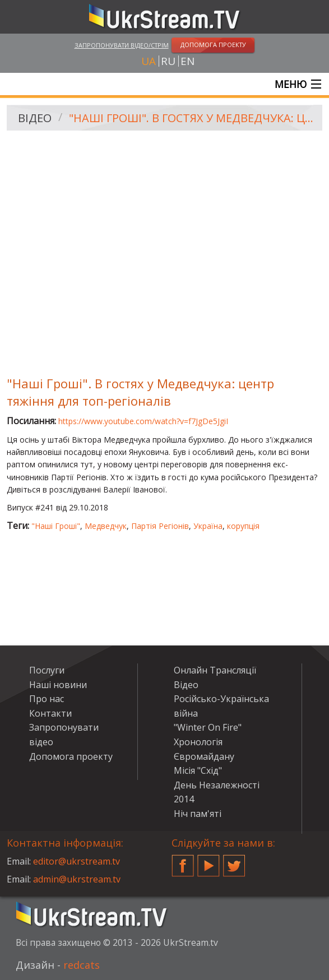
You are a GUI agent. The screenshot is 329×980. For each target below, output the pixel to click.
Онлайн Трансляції (215, 670)
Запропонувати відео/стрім (122, 45)
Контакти (50, 713)
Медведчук (106, 526)
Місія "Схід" (198, 770)
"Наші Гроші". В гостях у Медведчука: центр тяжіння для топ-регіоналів (192, 118)
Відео (35, 118)
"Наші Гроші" (56, 526)
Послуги (47, 670)
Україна (208, 526)
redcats (82, 965)
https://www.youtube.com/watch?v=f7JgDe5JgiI (143, 421)
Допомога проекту (71, 756)
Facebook (183, 861)
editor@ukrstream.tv (77, 861)
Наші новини (58, 685)
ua (149, 61)
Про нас (47, 699)
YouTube (208, 861)
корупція (243, 526)
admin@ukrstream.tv (77, 879)
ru (168, 61)
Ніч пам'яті (198, 814)
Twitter (234, 861)
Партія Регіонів (160, 526)
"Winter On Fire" (208, 727)
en (187, 61)
